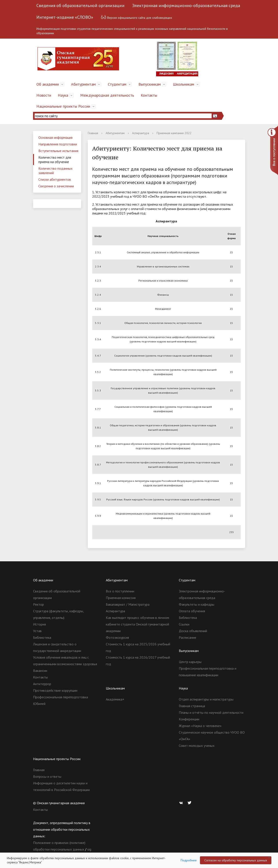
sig (89, 849)
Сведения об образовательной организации (80, 6)
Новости (44, 95)
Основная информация (55, 137)
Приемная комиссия (121, 598)
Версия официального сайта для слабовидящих (136, 17)
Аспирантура (141, 133)
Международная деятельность (107, 95)
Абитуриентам (83, 84)
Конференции (189, 719)
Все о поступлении (120, 591)
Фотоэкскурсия (117, 637)
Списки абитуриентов (55, 179)
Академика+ (115, 699)
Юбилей (39, 704)
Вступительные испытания (58, 151)
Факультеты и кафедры (197, 604)
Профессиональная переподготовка (61, 697)
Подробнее (189, 860)
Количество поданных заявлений (55, 171)
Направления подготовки (58, 144)
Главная (93, 133)
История (39, 624)
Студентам (117, 84)
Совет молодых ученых (197, 746)
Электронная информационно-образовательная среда (186, 6)
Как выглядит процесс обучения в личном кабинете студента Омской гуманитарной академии (137, 624)
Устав (37, 631)
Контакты (149, 95)
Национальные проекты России (63, 106)
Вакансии (40, 671)
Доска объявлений (193, 631)
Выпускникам (150, 84)
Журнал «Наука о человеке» (200, 726)
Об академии (48, 84)
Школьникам (184, 84)
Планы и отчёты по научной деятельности (211, 712)
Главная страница (192, 706)
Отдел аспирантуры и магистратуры (206, 699)
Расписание (188, 637)
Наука (63, 95)
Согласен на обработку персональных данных (236, 860)
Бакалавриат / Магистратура (128, 604)
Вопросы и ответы (47, 776)
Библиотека (42, 637)
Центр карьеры (190, 662)
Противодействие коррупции (55, 690)
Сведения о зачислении (56, 186)
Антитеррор (42, 684)
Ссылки (184, 624)
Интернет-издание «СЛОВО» (65, 17)
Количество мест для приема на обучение (55, 160)
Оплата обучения (192, 611)
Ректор (38, 604)
